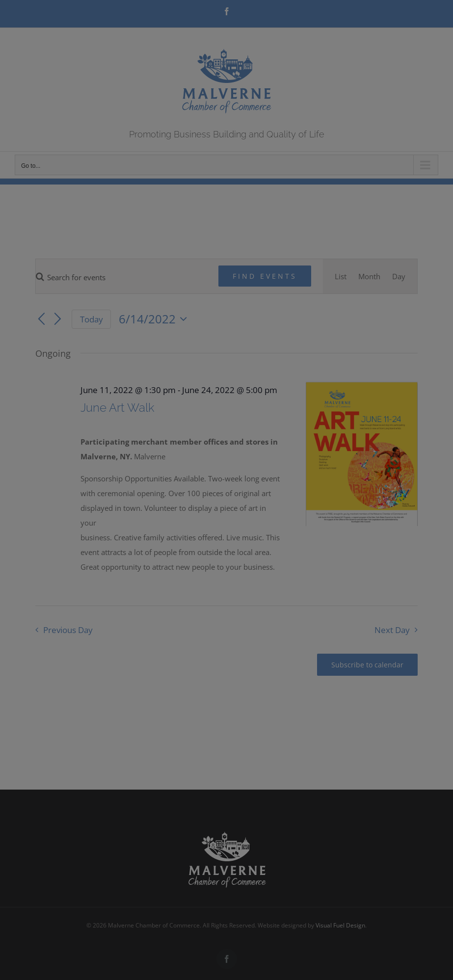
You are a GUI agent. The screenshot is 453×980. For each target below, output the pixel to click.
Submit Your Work (252, 534)
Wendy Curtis (236, 559)
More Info (191, 534)
